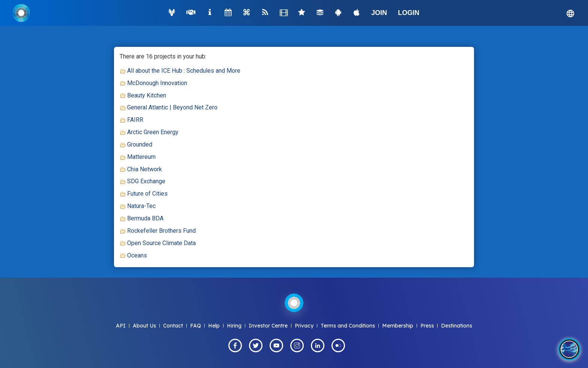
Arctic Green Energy (153, 132)
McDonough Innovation (157, 83)
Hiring (234, 326)
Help (214, 326)
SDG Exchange (146, 181)
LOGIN (409, 13)
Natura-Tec (141, 206)
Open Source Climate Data (161, 243)
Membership (398, 326)
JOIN (379, 13)
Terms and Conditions (348, 326)
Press (427, 326)
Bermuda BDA (145, 218)
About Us (144, 326)
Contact (173, 326)
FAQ (196, 326)
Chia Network (145, 169)
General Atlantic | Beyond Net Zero (172, 107)
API (121, 326)
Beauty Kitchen (147, 95)
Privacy (304, 326)
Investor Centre (268, 326)
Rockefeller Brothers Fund (161, 231)
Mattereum (141, 157)
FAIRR (135, 120)
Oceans (137, 255)
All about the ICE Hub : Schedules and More (184, 71)
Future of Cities (147, 194)
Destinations (457, 326)
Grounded (140, 144)
